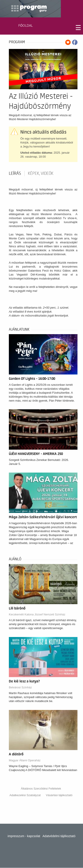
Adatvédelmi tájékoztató (59, 836)
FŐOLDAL (26, 26)
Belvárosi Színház (20, 687)
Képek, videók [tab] (41, 173)
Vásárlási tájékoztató (59, 795)
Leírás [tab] (15, 173)
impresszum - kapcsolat (24, 836)
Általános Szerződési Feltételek (41, 789)
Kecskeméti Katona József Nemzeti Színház (37, 614)
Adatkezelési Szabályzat (25, 795)
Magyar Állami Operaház (25, 760)
